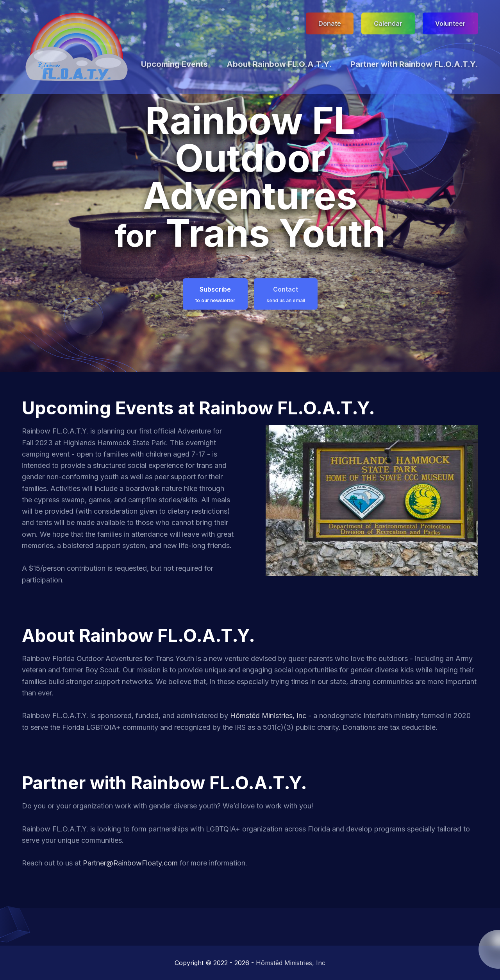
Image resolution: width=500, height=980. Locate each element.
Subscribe (215, 294)
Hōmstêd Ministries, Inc (268, 716)
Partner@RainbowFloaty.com (130, 863)
